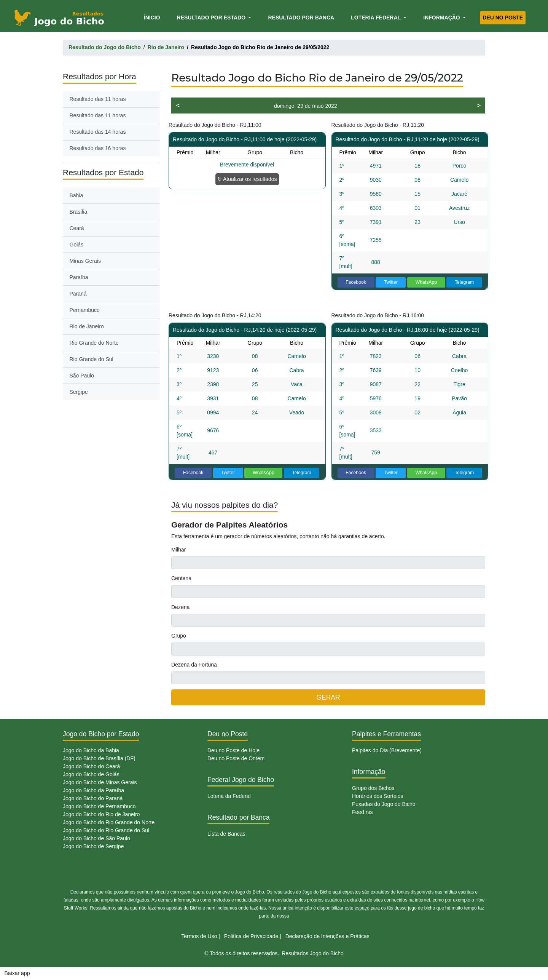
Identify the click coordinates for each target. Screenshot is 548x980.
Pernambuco (85, 310)
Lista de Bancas (226, 834)
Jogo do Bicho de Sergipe (93, 846)
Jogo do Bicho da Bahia (91, 750)
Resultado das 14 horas (98, 132)
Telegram (464, 282)
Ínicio (153, 17)
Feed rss (362, 812)
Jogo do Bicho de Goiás (91, 774)
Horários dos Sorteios (378, 796)
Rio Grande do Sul (92, 359)
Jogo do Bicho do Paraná (93, 798)
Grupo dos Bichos (373, 788)
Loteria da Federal (229, 796)
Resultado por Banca (301, 18)
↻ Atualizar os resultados (247, 179)
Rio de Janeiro (87, 326)
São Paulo (82, 376)
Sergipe (79, 392)
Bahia (76, 195)
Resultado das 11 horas (98, 99)
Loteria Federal (377, 18)
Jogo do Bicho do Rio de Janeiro (101, 814)
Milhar (178, 550)
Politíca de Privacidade (251, 936)
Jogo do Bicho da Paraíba (93, 790)
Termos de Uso (199, 936)
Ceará (77, 228)
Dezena (180, 607)
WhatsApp (426, 282)
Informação (442, 18)
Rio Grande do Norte (94, 343)
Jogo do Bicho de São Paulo (96, 838)
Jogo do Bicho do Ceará (91, 766)
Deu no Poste (503, 18)
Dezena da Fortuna (194, 665)
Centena (181, 578)
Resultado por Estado (212, 18)
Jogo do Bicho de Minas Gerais (100, 782)
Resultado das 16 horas (98, 148)
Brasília (79, 212)
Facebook (356, 282)
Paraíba (79, 277)
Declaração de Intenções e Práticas (327, 936)
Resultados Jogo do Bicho (313, 953)
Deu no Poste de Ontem (236, 758)
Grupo (179, 636)
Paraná (78, 294)
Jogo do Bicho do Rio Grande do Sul (106, 830)
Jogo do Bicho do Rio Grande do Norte (109, 822)
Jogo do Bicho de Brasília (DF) (99, 758)
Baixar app (17, 973)
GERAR (328, 697)
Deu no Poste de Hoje (233, 750)
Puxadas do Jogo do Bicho (384, 804)
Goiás (77, 245)
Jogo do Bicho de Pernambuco (99, 806)
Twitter (391, 282)
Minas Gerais (85, 261)
